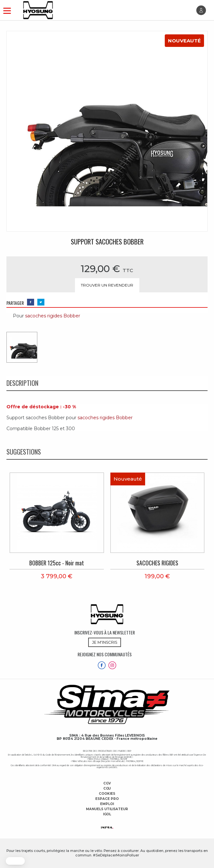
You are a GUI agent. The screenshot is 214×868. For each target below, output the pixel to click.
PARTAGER (15, 303)
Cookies (107, 794)
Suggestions (24, 452)
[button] (15, 861)
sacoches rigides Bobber (53, 316)
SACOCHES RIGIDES (157, 563)
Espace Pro (107, 799)
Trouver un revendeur (107, 285)
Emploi (107, 804)
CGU (107, 789)
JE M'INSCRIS (105, 642)
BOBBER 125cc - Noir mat (57, 563)
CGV (107, 784)
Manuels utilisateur (107, 809)
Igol (107, 814)
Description (22, 383)
